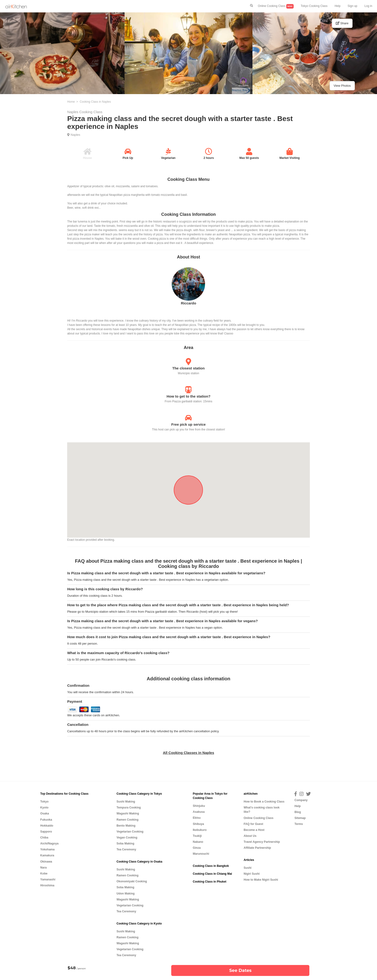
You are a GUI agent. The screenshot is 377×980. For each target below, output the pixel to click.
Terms (299, 824)
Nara (43, 868)
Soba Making (125, 844)
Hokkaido (47, 826)
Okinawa (46, 862)
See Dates (240, 970)
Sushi (248, 868)
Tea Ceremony (126, 849)
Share (342, 23)
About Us (250, 836)
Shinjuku (199, 806)
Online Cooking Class (276, 6)
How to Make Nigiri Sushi (261, 880)
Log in (368, 6)
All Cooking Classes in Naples (188, 753)
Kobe (44, 874)
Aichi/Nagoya (49, 844)
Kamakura (47, 855)
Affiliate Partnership (257, 848)
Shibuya (198, 824)
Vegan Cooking (127, 838)
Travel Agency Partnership (262, 842)
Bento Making (126, 826)
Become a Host (254, 830)
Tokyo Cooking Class (314, 6)
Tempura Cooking (129, 808)
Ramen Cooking (127, 820)
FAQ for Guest (253, 824)
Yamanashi (48, 879)
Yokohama (47, 849)
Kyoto (44, 808)
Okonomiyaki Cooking (132, 881)
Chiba (44, 838)
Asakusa (199, 812)
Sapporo (46, 832)
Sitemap (300, 818)
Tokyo (44, 802)
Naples (75, 135)
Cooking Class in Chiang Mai (212, 874)
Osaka (45, 813)
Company (301, 800)
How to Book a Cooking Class (264, 802)
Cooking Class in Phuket (209, 882)
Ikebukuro (200, 830)
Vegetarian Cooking (130, 832)
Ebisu (197, 818)
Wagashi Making (128, 813)
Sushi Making (126, 802)
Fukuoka (46, 820)
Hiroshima (47, 885)
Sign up (353, 6)
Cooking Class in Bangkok (211, 866)
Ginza (197, 848)
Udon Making (126, 894)
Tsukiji (197, 836)
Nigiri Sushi (252, 874)
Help (338, 6)
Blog (298, 812)
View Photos (342, 86)
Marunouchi (201, 854)
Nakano (198, 842)
